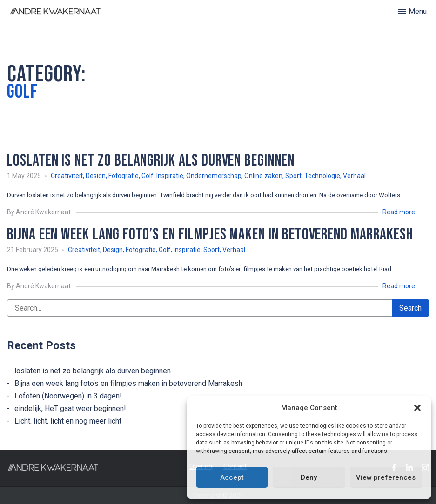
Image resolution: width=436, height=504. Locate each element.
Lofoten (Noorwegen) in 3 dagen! (68, 396)
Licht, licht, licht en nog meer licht (68, 421)
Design (96, 176)
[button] (417, 408)
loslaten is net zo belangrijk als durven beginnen (93, 371)
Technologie (322, 176)
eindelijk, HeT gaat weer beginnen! (70, 408)
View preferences (386, 477)
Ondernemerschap (214, 176)
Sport (293, 176)
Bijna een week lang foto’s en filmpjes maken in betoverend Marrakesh (128, 383)
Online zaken (263, 176)
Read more (399, 212)
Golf (148, 176)
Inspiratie (170, 176)
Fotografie (124, 176)
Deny (309, 477)
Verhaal (354, 176)
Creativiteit (67, 176)
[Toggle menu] (413, 12)
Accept (232, 477)
